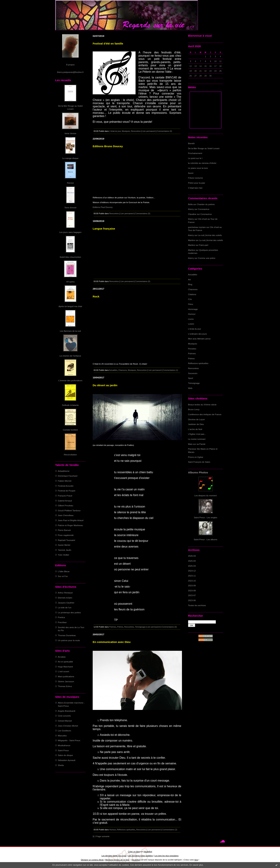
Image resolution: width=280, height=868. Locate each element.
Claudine (192, 214)
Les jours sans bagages (70, 232)
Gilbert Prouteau (66, 505)
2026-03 (192, 556)
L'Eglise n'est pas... (197, 434)
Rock (96, 296)
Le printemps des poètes (69, 612)
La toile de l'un (65, 607)
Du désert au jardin (105, 385)
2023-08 (192, 590)
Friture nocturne (195, 178)
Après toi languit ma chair (70, 306)
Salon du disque (65, 755)
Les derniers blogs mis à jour (114, 856)
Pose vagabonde (66, 535)
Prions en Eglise (196, 457)
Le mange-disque (70, 158)
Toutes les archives (197, 605)
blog (196, 860)
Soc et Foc (63, 576)
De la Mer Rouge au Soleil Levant (204, 148)
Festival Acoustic (66, 486)
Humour (192, 314)
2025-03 (192, 566)
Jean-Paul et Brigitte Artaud (71, 520)
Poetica (61, 617)
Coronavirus (204, 209)
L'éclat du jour (195, 329)
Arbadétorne (64, 471)
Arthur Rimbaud (65, 593)
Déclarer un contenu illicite (92, 860)
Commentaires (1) (170, 370)
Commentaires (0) (165, 131)
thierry (191, 209)
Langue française (104, 229)
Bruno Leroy (194, 409)
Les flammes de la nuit (70, 331)
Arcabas (62, 657)
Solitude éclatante (70, 405)
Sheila (61, 765)
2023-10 (192, 581)
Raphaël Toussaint (66, 540)
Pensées (192, 349)
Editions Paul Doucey (103, 207)
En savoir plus (196, 865)
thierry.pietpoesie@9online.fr (70, 72)
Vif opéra (70, 282)
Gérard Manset (65, 721)
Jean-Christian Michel (68, 726)
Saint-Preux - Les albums (206, 539)
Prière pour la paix (197, 183)
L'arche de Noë (195, 429)
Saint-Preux (63, 750)
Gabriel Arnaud (65, 501)
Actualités (193, 274)
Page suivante (103, 836)
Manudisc (62, 736)
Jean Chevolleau (66, 515)
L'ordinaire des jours (197, 334)
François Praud (65, 496)
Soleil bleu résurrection (70, 257)
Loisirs (191, 324)
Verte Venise (70, 133)
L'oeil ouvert (63, 671)
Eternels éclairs (65, 598)
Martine (192, 240)
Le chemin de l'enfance (70, 356)
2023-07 (192, 595)
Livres (191, 319)
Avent (191, 173)
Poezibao (62, 622)
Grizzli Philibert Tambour (69, 510)
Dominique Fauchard (68, 476)
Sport (191, 378)
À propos (70, 65)
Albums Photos (198, 472)
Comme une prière (207, 258)
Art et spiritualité (65, 662)
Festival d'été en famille (108, 43)
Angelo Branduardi (67, 711)
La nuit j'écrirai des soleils (210, 235)
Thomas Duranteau (67, 635)
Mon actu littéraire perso (199, 339)
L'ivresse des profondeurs (70, 380)
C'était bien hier (195, 188)
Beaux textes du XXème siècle (202, 405)
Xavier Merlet (64, 545)
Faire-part (204, 245)
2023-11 (192, 576)
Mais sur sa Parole (197, 444)
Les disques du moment (206, 495)
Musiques (192, 344)
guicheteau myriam (197, 227)
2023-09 (192, 585)
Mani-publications (66, 676)
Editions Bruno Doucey (108, 146)
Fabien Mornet (65, 481)
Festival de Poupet (67, 491)
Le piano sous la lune (198, 168)
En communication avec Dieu (112, 642)
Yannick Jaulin (65, 550)
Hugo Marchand (65, 667)
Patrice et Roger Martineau (70, 525)
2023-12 (192, 571)
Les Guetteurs (64, 731)
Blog (190, 284)
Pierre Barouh (64, 530)
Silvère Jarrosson (66, 681)
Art (189, 279)
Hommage (193, 309)
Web (190, 388)
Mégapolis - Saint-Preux (69, 740)
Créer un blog (134, 852)
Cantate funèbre (70, 430)
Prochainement (195, 153)
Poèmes (192, 353)
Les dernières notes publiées (140, 856)
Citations (192, 294)
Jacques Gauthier (66, 603)
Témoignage (194, 383)
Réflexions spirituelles (198, 363)
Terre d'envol (70, 207)
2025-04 (192, 561)
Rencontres (193, 368)
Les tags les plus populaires (167, 856)
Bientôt (191, 143)
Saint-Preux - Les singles (206, 517)
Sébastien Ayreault (67, 760)
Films (191, 304)
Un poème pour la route (69, 640)
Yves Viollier (64, 555)
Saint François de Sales (199, 462)
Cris (190, 299)
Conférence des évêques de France (205, 414)
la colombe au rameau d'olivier (202, 163)
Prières (191, 358)
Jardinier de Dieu (196, 424)
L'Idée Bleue (64, 571)
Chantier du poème (206, 204)
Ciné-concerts (64, 716)
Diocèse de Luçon (196, 419)
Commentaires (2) (170, 830)
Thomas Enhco (65, 686)
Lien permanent (149, 131)
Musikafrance (64, 745)
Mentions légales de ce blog (117, 860)
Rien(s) (70, 183)
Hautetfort (148, 852)
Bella (190, 204)
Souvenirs (193, 373)
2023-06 (192, 600)
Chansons (193, 289)
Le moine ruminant (197, 439)
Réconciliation (70, 455)
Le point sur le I (195, 158)
